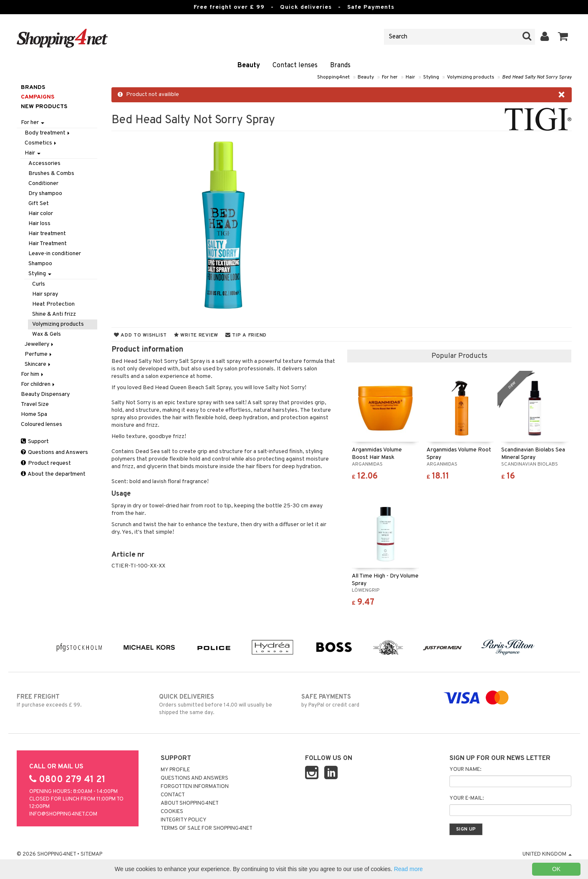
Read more (408, 869)
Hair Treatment (48, 244)
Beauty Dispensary (45, 394)
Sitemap (91, 854)
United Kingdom (547, 854)
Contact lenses (295, 66)
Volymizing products (471, 77)
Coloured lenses (42, 424)
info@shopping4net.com (63, 814)
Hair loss (39, 224)
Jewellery (40, 344)
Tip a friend (246, 335)
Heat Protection (53, 304)
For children (38, 384)
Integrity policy (184, 820)
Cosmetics (41, 143)
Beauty (249, 66)
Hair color (41, 214)
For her (390, 77)
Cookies (172, 812)
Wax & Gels (47, 334)
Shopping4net (333, 77)
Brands (340, 66)
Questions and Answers (54, 452)
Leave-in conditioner (55, 254)
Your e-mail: (467, 798)
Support (35, 442)
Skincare (38, 364)
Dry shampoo (45, 194)
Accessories (44, 163)
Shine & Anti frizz (54, 314)
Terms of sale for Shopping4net (207, 828)
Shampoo (40, 264)
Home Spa (34, 414)
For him (33, 374)
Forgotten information (195, 787)
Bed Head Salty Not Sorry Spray (537, 77)
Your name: (465, 770)
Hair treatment (47, 234)
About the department (53, 474)
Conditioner (43, 184)
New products (44, 107)
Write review (196, 335)
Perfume (39, 354)
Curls (39, 284)
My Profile (175, 770)
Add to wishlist (140, 335)
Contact (173, 795)
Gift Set (39, 204)
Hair (410, 77)
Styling (431, 77)
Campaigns (38, 97)
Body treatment (48, 133)
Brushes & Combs (51, 174)
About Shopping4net (190, 803)
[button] (563, 37)
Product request (46, 463)
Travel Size (35, 404)
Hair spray (45, 294)
